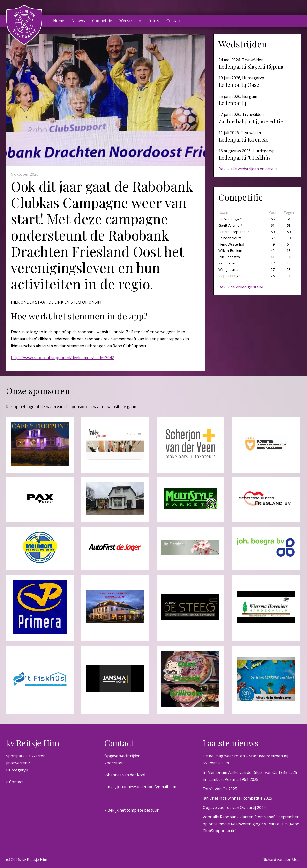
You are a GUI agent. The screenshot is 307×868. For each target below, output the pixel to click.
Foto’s (154, 21)
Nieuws (78, 21)
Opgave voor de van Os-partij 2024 (234, 808)
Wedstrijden (130, 21)
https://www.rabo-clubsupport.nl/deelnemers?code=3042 (62, 358)
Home (59, 21)
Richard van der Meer (282, 860)
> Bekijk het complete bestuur (131, 810)
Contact (173, 21)
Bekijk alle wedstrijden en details (248, 169)
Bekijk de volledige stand (241, 287)
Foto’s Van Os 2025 (220, 789)
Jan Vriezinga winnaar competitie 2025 (237, 798)
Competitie (102, 21)
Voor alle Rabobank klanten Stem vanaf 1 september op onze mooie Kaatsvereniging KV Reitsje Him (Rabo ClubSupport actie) (251, 824)
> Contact (15, 782)
